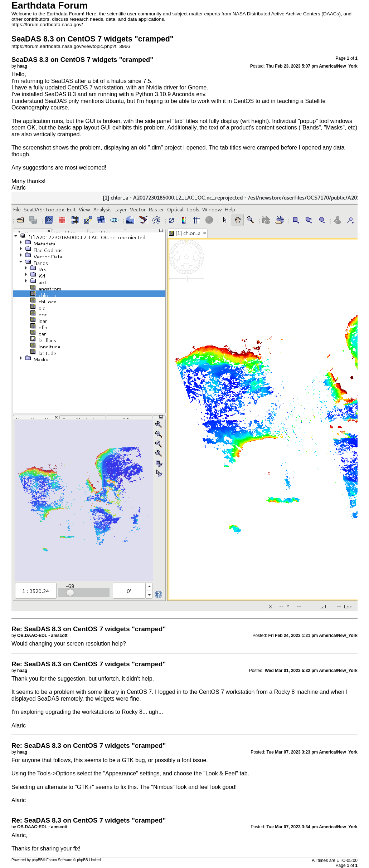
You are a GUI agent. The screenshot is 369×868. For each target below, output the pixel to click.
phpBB (37, 860)
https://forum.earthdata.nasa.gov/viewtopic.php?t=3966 (71, 46)
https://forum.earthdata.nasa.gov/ (47, 24)
